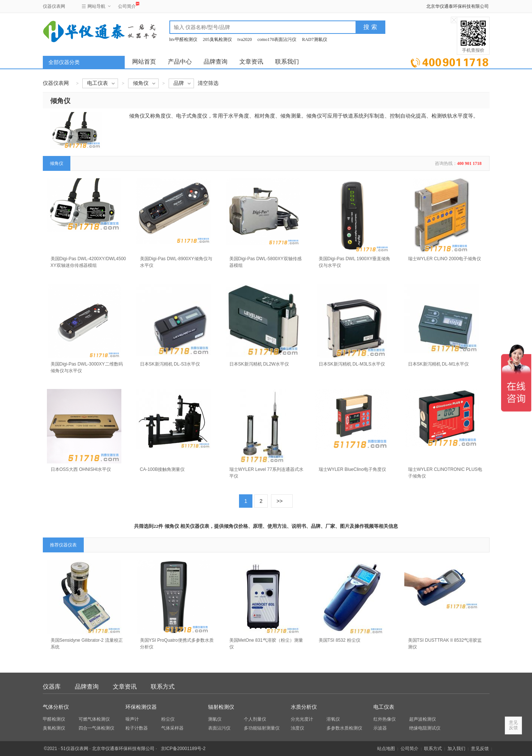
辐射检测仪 (221, 707)
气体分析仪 (56, 707)
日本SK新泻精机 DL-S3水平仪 (170, 364)
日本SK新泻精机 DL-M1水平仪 (438, 364)
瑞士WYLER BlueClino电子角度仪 (352, 469)
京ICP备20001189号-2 (183, 749)
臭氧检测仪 (54, 728)
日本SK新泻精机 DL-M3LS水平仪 (352, 364)
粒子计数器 (137, 728)
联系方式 (163, 687)
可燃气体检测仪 (94, 719)
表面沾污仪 (219, 728)
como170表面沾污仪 (277, 39)
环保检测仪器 (141, 707)
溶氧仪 (333, 719)
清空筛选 (208, 83)
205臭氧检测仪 (217, 39)
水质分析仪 (304, 707)
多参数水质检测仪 (344, 728)
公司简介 (127, 5)
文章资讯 (251, 62)
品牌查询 (216, 62)
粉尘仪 (168, 719)
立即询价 (450, 61)
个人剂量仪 (255, 719)
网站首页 (144, 62)
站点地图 (386, 749)
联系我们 (287, 62)
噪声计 (132, 719)
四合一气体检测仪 (96, 728)
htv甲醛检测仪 (183, 39)
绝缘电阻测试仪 (425, 728)
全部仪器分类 (64, 62)
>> (280, 501)
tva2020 (245, 39)
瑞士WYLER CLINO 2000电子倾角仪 (445, 259)
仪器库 (52, 687)
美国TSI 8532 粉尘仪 (340, 640)
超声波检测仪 (423, 719)
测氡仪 (215, 719)
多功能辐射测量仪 (262, 728)
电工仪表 (384, 707)
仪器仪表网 (54, 6)
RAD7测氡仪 (314, 39)
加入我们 (456, 749)
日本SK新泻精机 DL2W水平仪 (259, 364)
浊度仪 (297, 728)
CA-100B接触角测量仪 (163, 469)
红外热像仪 (385, 719)
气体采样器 (172, 728)
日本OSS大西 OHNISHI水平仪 (81, 469)
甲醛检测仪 (54, 719)
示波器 (380, 728)
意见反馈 (480, 749)
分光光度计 (302, 719)
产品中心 (180, 62)
